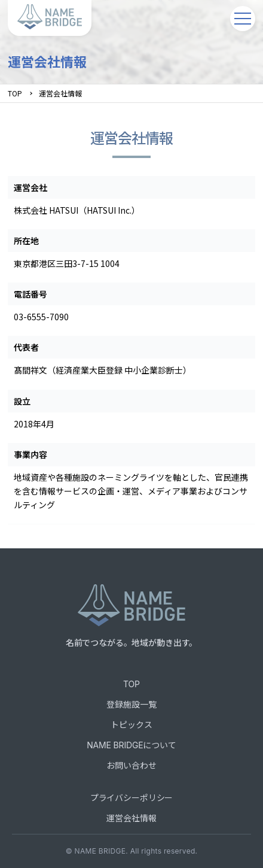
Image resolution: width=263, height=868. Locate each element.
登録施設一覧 (131, 704)
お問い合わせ (131, 765)
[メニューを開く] (243, 19)
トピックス (131, 725)
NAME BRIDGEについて (131, 745)
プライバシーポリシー (131, 798)
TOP (15, 93)
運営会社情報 (131, 818)
